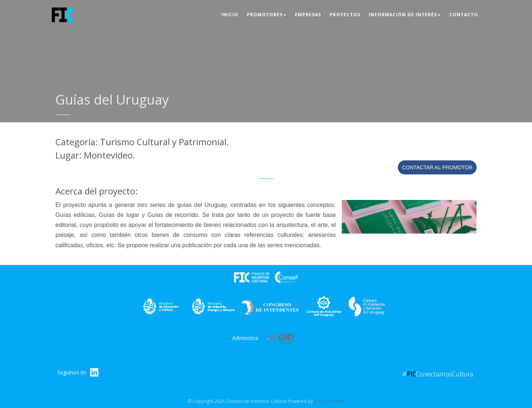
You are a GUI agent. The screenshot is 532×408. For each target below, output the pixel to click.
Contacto (464, 15)
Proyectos (345, 15)
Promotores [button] (267, 15)
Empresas (308, 15)
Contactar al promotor (437, 167)
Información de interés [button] (405, 15)
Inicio (230, 15)
